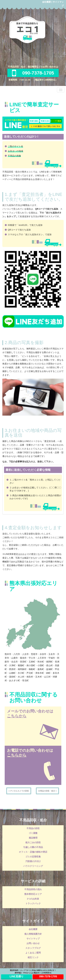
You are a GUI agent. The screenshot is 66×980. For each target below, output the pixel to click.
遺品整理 (33, 838)
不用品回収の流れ (33, 889)
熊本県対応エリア (33, 894)
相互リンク (33, 957)
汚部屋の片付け (33, 861)
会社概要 (46, 2)
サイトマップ (33, 939)
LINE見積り (17, 976)
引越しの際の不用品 (33, 847)
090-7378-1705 (33, 73)
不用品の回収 (33, 828)
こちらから (17, 716)
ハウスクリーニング (33, 866)
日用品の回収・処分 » (47, 791)
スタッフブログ (33, 948)
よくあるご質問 (33, 953)
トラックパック (33, 903)
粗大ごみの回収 (33, 842)
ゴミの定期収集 (33, 857)
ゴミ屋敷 (33, 833)
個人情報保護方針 (33, 934)
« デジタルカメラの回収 (19, 791)
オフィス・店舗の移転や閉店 (33, 852)
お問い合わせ (33, 943)
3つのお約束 (33, 899)
